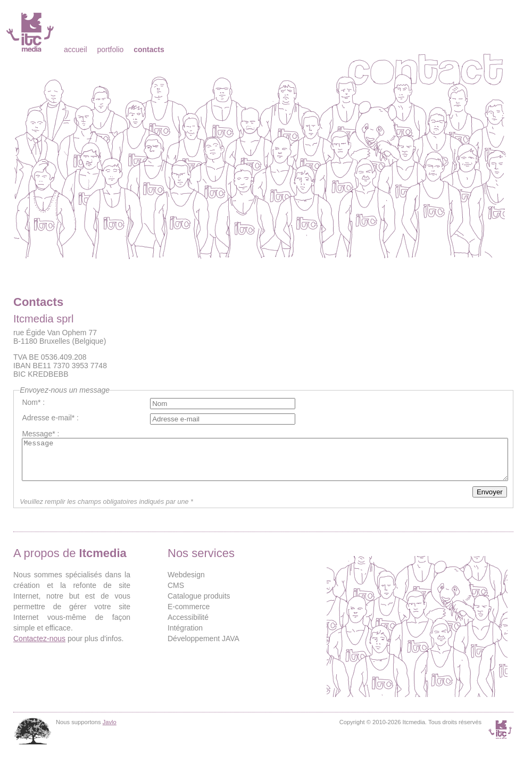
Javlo (110, 730)
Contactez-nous (39, 646)
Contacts (149, 49)
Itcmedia (31, 32)
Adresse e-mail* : (50, 418)
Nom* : (33, 402)
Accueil (76, 49)
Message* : (40, 434)
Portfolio (110, 49)
